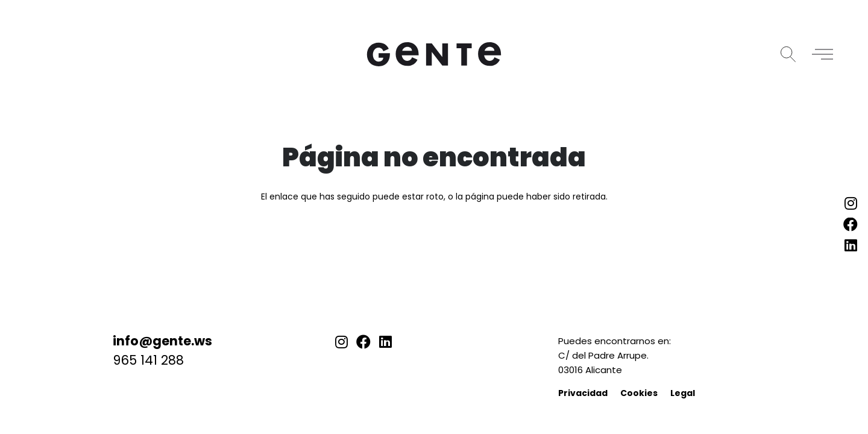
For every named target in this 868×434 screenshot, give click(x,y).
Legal (683, 393)
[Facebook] (363, 342)
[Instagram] (341, 342)
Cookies (639, 393)
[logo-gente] (434, 54)
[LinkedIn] (385, 342)
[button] (788, 54)
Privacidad (583, 393)
